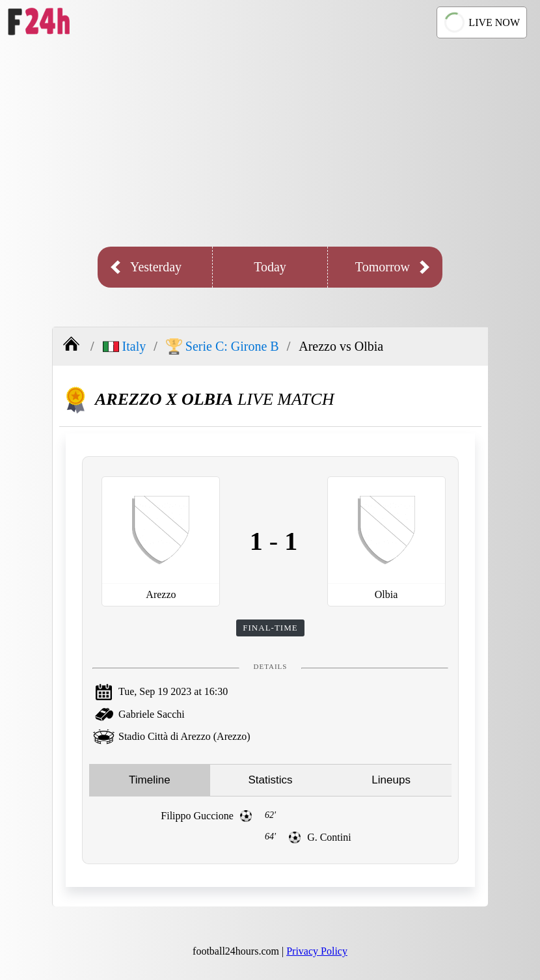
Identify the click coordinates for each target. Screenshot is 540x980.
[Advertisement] (270, 143)
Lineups (391, 780)
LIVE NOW (480, 23)
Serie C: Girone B (223, 347)
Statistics (270, 780)
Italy (125, 346)
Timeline (150, 780)
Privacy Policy (317, 951)
